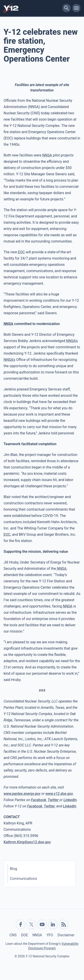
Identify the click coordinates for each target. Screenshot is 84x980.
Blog (13, 869)
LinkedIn (70, 800)
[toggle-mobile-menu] (76, 8)
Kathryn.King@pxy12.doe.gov (27, 842)
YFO (50, 935)
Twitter (54, 800)
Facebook (39, 800)
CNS (13, 935)
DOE (25, 935)
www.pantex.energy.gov (22, 794)
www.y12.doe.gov (59, 794)
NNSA (37, 935)
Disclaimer (66, 935)
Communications (24, 879)
